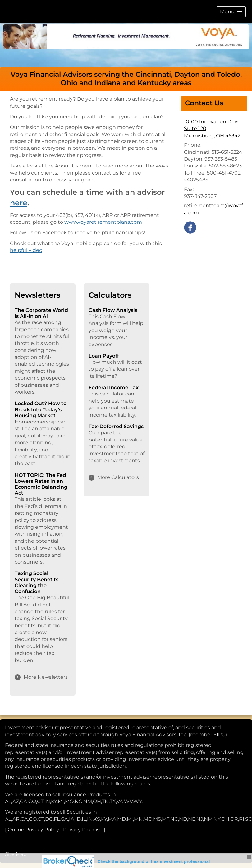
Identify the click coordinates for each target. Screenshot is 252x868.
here (19, 203)
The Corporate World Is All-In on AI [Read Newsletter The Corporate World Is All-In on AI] (41, 313)
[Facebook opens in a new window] (190, 227)
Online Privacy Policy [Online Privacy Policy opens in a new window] (33, 830)
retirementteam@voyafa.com (213, 209)
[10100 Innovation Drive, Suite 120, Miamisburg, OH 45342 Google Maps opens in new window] (214, 129)
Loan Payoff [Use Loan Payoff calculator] (104, 356)
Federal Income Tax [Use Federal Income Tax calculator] (114, 388)
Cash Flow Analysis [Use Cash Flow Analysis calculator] (113, 310)
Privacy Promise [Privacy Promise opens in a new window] (83, 830)
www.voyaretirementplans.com (103, 222)
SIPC (219, 735)
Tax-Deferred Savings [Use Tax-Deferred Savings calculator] (116, 426)
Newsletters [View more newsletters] (37, 295)
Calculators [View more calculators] (110, 295)
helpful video (26, 250)
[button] (231, 12)
